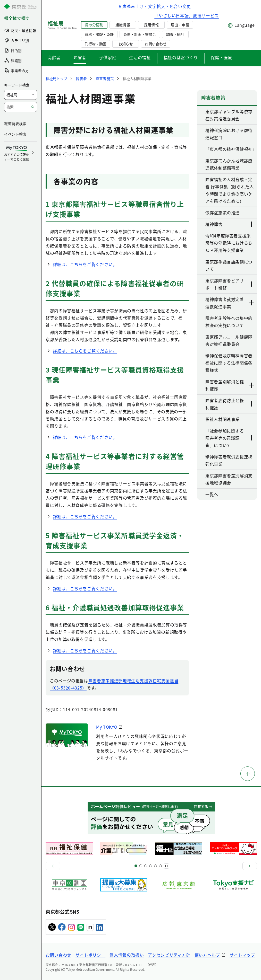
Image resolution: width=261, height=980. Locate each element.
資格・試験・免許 (99, 34)
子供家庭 (108, 57)
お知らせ (126, 44)
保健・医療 (221, 57)
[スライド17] (155, 866)
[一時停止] (166, 866)
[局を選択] (21, 95)
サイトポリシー (90, 955)
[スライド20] (160, 866)
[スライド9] (146, 866)
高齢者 (54, 57)
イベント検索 (15, 134)
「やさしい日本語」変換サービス (187, 15)
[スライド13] (151, 866)
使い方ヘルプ (207, 955)
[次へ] (250, 866)
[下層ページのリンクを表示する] (252, 224)
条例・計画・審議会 (140, 34)
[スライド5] (141, 866)
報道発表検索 (15, 123)
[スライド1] (136, 866)
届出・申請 (180, 25)
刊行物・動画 (96, 44)
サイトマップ (242, 955)
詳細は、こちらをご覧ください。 (85, 264)
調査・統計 (175, 34)
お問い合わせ (156, 44)
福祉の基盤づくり (181, 57)
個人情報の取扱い (127, 955)
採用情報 (151, 25)
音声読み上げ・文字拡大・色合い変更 (154, 6)
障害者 (80, 57)
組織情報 (123, 25)
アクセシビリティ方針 (169, 955)
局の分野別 (94, 25)
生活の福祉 (140, 57)
